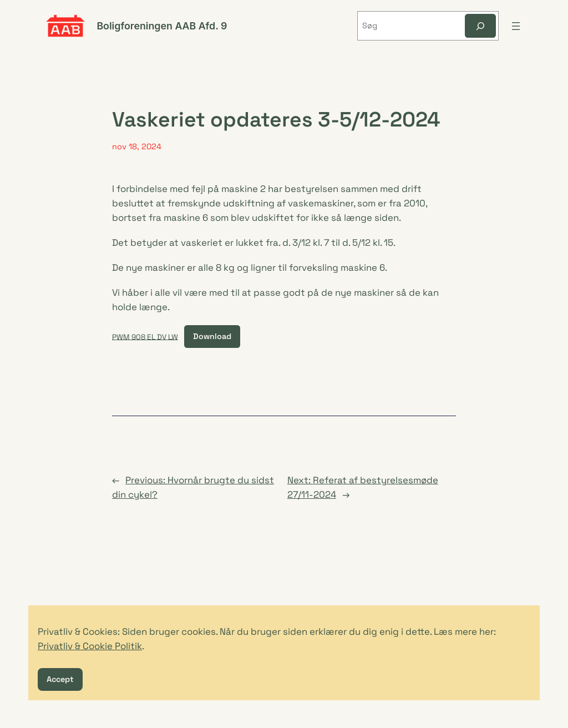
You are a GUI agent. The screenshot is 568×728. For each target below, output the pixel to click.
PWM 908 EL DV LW (145, 337)
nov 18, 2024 (137, 146)
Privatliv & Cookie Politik (90, 646)
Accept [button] (60, 679)
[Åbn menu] (516, 26)
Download (212, 336)
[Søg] (480, 26)
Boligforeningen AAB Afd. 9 (162, 26)
